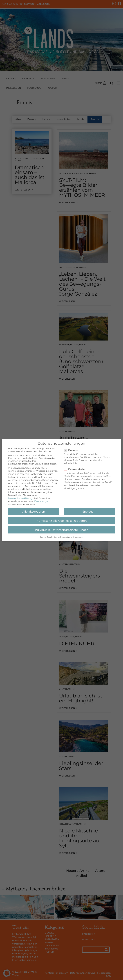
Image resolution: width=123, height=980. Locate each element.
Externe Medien (76, 469)
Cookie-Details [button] (46, 537)
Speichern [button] (89, 512)
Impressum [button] (78, 537)
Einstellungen (42, 501)
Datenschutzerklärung (20, 498)
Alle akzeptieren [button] (34, 512)
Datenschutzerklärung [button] (63, 537)
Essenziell (73, 450)
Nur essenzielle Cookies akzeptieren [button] (61, 521)
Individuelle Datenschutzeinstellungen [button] (61, 530)
